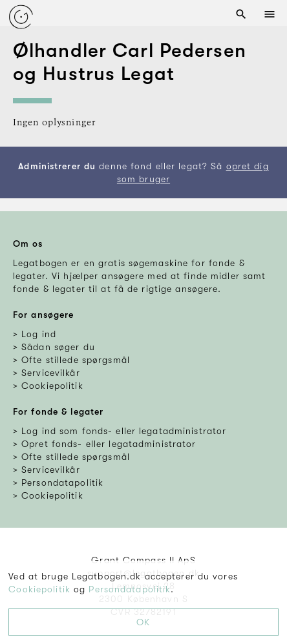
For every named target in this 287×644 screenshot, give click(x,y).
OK (143, 622)
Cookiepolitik (39, 589)
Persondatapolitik (130, 589)
